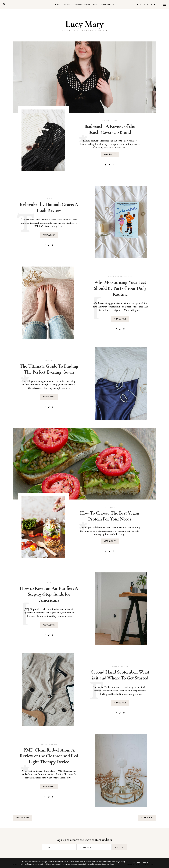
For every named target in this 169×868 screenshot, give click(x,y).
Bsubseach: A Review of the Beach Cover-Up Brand (110, 129)
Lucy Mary (84, 24)
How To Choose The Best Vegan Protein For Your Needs (110, 516)
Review (114, 121)
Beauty (111, 277)
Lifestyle (119, 277)
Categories (107, 4)
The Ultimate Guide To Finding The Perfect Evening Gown (49, 369)
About (67, 4)
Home (57, 4)
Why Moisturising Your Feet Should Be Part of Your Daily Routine (120, 288)
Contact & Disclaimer (86, 4)
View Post (110, 154)
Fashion (106, 121)
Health (113, 507)
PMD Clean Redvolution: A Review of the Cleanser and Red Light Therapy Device (49, 756)
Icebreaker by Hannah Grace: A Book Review (49, 207)
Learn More (135, 863)
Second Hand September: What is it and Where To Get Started (120, 675)
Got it (146, 863)
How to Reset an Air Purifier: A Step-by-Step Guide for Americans (49, 594)
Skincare (128, 277)
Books (49, 199)
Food (106, 507)
